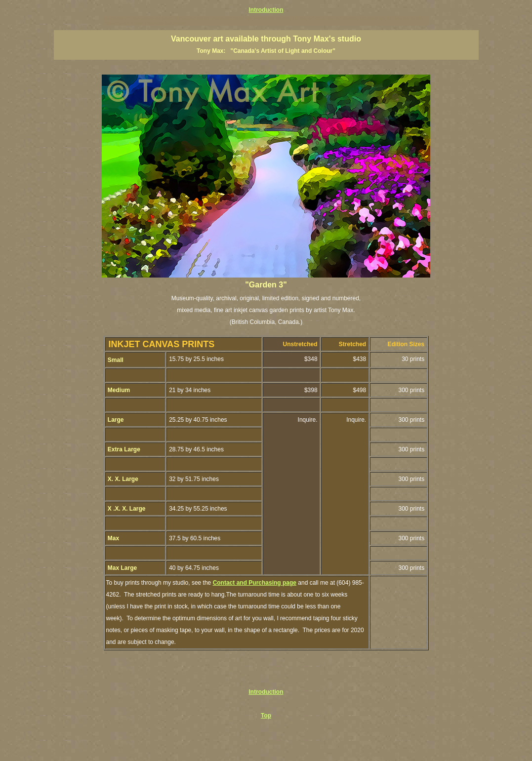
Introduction (266, 10)
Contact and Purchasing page (255, 583)
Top (266, 716)
